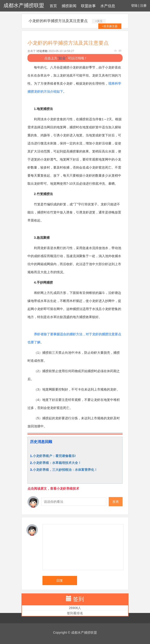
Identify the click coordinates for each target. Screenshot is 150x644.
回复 (60, 581)
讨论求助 (42, 51)
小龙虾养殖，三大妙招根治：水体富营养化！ (65, 470)
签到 (78, 599)
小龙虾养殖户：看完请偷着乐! (54, 456)
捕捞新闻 (69, 6)
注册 (143, 6)
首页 (53, 6)
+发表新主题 (110, 26)
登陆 (134, 6)
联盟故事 (88, 6)
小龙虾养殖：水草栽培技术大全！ (57, 463)
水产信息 (108, 6)
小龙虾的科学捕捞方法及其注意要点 (58, 21)
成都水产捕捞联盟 (24, 5)
